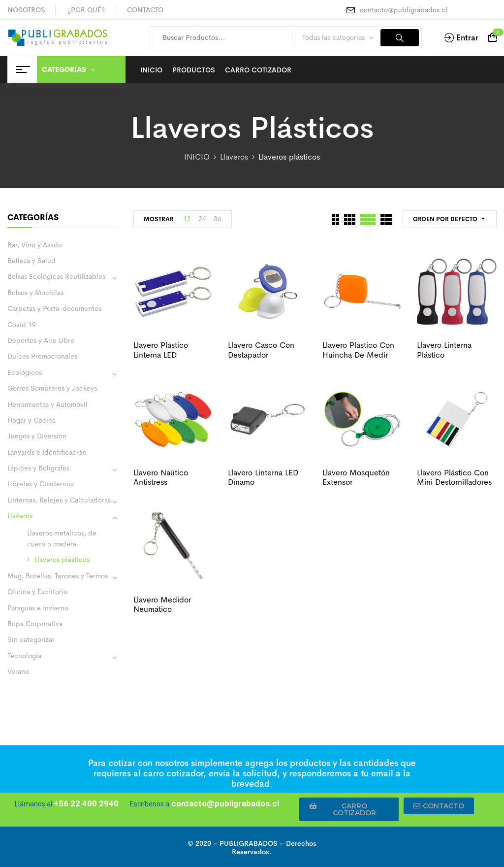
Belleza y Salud (31, 261)
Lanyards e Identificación (47, 452)
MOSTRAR (159, 219)
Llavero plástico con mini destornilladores (454, 477)
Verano (18, 671)
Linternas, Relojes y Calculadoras (59, 500)
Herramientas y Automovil (47, 404)
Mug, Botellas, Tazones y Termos (58, 576)
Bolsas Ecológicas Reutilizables (56, 276)
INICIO (197, 157)
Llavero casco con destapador (261, 350)
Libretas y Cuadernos (40, 484)
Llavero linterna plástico (444, 350)
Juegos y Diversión (37, 436)
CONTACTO (145, 10)
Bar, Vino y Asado (35, 245)
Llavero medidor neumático (162, 604)
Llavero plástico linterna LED (161, 350)
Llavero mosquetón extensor (356, 477)
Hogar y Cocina (31, 420)
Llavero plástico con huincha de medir (358, 350)
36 (218, 219)
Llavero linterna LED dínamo (263, 477)
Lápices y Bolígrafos (38, 468)
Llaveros (234, 157)
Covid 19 (22, 325)
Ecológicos (25, 372)
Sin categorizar (31, 639)
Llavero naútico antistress (161, 477)
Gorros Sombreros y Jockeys (52, 388)
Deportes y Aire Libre (41, 340)
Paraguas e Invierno (38, 608)
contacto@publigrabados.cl (404, 10)
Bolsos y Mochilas (35, 293)
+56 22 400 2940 (86, 803)
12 (187, 219)
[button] (349, 809)
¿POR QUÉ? (86, 10)
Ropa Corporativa (35, 624)
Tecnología (24, 656)
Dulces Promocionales (42, 356)
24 (202, 219)
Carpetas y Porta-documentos (54, 308)
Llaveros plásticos (62, 560)
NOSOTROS (26, 10)
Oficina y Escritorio (37, 592)
